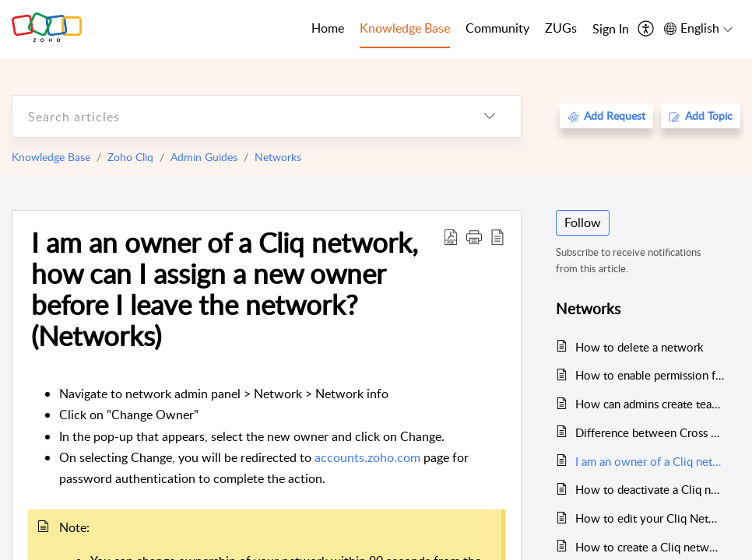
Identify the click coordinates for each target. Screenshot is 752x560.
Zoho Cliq (130, 157)
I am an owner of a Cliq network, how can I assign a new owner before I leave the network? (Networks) (225, 289)
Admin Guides (204, 157)
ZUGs (561, 28)
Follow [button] (583, 222)
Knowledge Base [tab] (405, 28)
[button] (474, 236)
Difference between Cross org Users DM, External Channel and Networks (650, 432)
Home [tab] (328, 28)
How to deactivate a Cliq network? (650, 489)
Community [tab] (497, 28)
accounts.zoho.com (367, 457)
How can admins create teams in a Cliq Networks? (650, 404)
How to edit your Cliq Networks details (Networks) (650, 518)
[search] (235, 116)
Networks (278, 157)
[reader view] (497, 236)
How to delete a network (640, 347)
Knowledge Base (51, 157)
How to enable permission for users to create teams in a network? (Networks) (650, 375)
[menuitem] (611, 30)
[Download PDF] (451, 236)
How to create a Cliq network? (650, 547)
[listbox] (490, 116)
